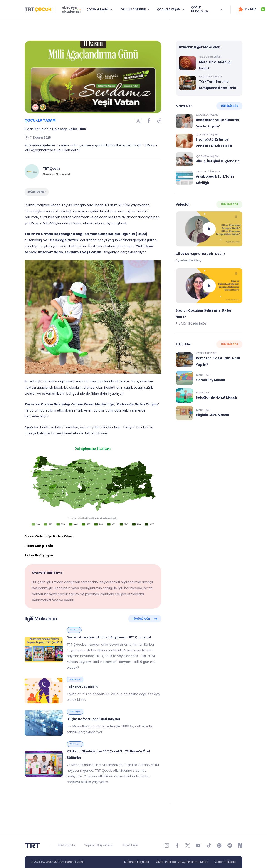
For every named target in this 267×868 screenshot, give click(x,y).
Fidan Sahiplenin (39, 556)
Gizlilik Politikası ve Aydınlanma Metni (182, 862)
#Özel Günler (37, 198)
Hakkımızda (66, 845)
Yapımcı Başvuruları (99, 845)
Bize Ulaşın (130, 845)
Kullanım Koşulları (137, 862)
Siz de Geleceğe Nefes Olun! (49, 546)
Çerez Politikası (226, 862)
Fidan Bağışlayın (39, 565)
